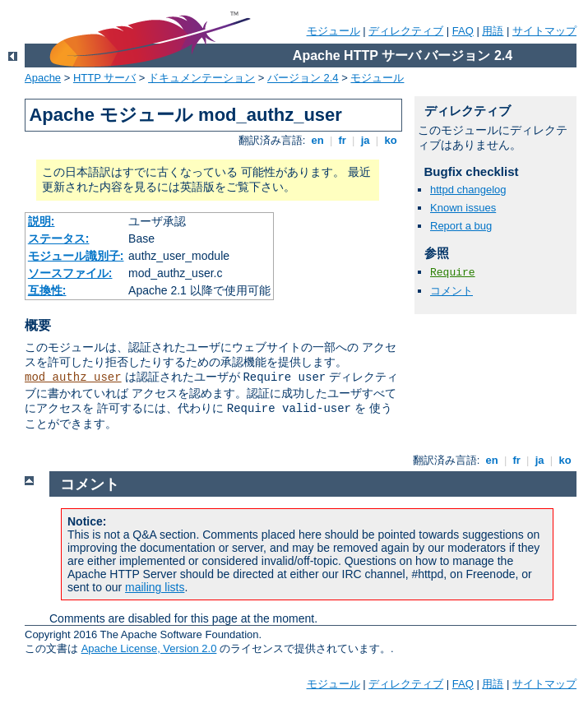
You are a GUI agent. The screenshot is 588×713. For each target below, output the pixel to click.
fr (343, 140)
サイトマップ (544, 31)
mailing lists (155, 587)
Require (453, 273)
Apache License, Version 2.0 (149, 648)
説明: (42, 221)
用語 (493, 31)
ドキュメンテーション (201, 78)
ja (365, 140)
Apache (43, 78)
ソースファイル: (70, 273)
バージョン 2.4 (303, 78)
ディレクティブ (406, 31)
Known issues (463, 208)
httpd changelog (468, 190)
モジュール (333, 31)
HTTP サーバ (104, 78)
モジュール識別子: (76, 256)
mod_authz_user (73, 377)
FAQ (463, 31)
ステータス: (59, 238)
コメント (451, 291)
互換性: (47, 290)
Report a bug (461, 226)
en (317, 140)
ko (391, 140)
